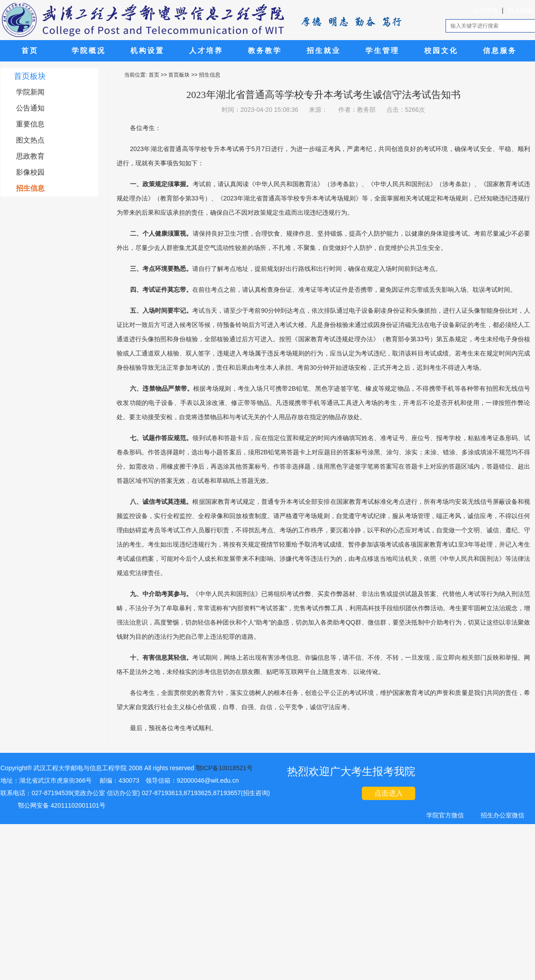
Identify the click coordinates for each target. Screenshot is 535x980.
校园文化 (441, 51)
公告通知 (30, 108)
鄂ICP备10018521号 (224, 768)
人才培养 (206, 51)
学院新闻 (30, 92)
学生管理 (382, 51)
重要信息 (30, 124)
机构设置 (147, 51)
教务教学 (265, 51)
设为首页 (486, 10)
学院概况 (89, 51)
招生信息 (30, 188)
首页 (30, 51)
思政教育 (30, 156)
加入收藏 (520, 10)
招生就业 (324, 51)
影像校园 (30, 172)
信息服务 (500, 51)
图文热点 (30, 140)
